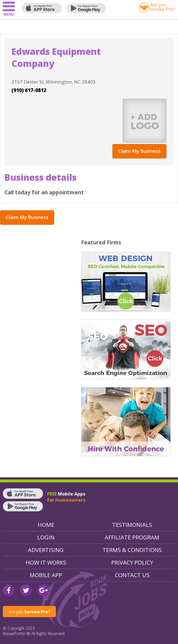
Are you (29, 612)
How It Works (46, 562)
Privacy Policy (132, 562)
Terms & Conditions (132, 550)
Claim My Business (139, 151)
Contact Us (132, 575)
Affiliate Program (132, 537)
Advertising (46, 550)
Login (46, 537)
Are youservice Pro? (163, 7)
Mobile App (46, 575)
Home (46, 525)
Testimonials (132, 525)
